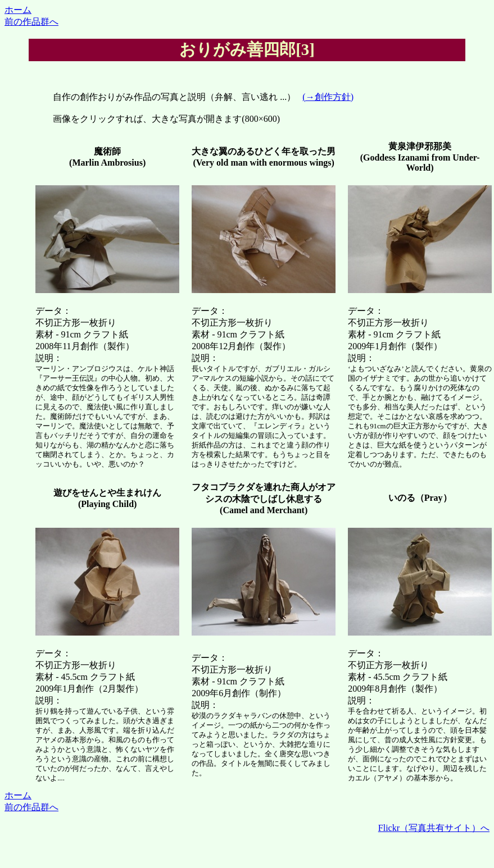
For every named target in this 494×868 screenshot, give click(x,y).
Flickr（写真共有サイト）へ (434, 828)
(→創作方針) (328, 97)
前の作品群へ (31, 22)
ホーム (18, 10)
